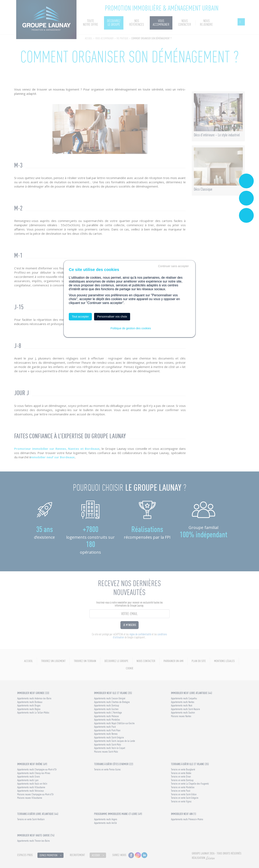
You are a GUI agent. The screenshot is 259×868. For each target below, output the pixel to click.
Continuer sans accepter (173, 266)
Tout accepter (80, 317)
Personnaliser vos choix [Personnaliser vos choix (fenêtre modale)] (112, 317)
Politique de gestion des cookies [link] (131, 328)
